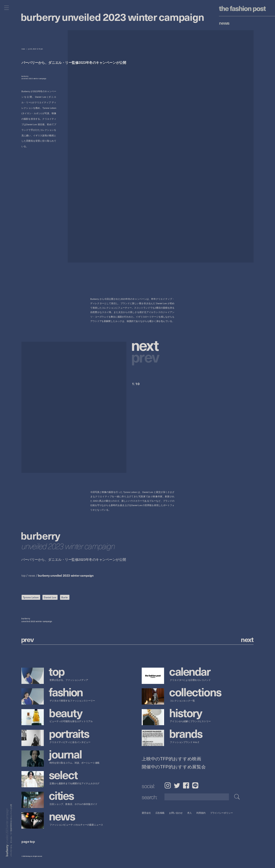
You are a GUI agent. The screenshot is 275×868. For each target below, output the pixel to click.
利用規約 (201, 813)
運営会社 (146, 813)
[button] (153, 347)
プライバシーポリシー (222, 813)
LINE (195, 785)
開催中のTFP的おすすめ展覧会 (174, 767)
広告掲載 (160, 813)
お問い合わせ (176, 813)
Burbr (65, 597)
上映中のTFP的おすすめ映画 (171, 759)
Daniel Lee (50, 597)
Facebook (186, 785)
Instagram (168, 785)
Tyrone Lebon (31, 597)
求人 (190, 813)
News (224, 23)
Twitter (177, 785)
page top (28, 841)
